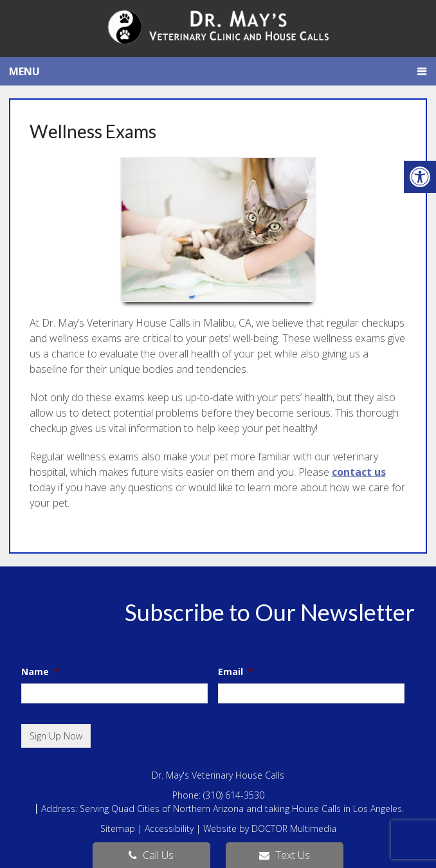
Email (236, 672)
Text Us (285, 855)
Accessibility (169, 828)
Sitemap (118, 828)
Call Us (151, 855)
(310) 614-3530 (234, 795)
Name (40, 672)
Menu (24, 71)
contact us (359, 472)
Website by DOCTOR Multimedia (270, 828)
